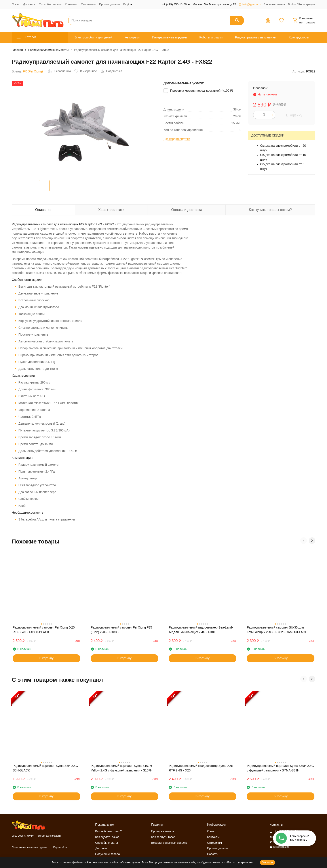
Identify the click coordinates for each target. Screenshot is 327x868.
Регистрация (307, 4)
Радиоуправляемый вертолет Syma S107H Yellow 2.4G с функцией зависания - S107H (122, 768)
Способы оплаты (50, 4)
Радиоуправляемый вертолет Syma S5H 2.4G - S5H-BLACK (46, 768)
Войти (292, 4)
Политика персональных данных (30, 847)
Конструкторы (299, 37)
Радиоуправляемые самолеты (48, 50)
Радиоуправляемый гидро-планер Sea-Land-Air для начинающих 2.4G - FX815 (201, 630)
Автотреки (132, 37)
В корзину (294, 115)
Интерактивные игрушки (169, 37)
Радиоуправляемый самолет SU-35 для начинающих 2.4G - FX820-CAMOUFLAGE (277, 630)
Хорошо (268, 862)
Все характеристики (177, 139)
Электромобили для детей (93, 37)
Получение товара (107, 854)
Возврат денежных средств (169, 843)
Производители (109, 4)
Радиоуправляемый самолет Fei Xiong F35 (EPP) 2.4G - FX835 (121, 630)
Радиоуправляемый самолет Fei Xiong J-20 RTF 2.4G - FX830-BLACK (44, 630)
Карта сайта (60, 847)
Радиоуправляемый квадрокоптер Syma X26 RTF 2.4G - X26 (201, 768)
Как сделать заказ (107, 837)
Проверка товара (163, 831)
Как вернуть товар (163, 837)
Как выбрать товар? (108, 831)
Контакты (71, 4)
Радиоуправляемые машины (256, 37)
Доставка (29, 4)
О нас (16, 4)
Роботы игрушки (211, 37)
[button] (304, 541)
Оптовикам (88, 4)
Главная (17, 50)
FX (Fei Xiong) (33, 71)
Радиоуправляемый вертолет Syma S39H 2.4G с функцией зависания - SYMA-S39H (280, 768)
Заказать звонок (275, 4)
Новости (213, 854)
